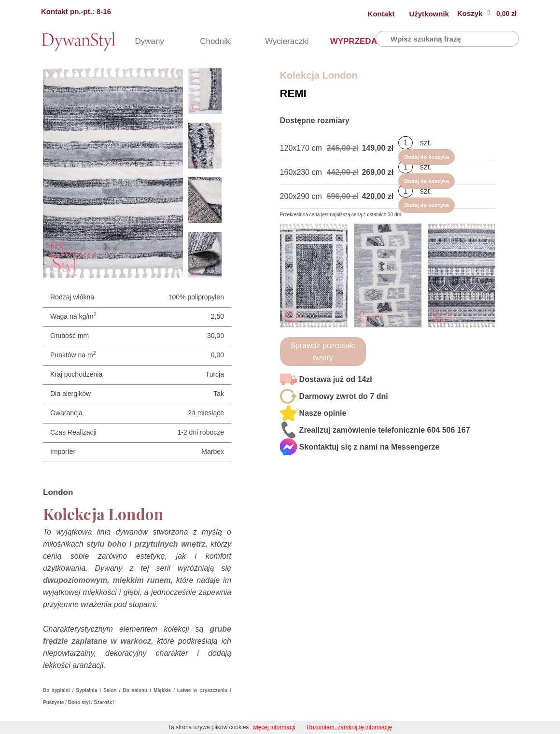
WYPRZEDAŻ (343, 41)
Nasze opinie (323, 413)
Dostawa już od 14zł (336, 379)
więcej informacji (274, 727)
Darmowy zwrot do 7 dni (344, 396)
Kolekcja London (319, 75)
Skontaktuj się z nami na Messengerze (370, 447)
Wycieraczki (278, 41)
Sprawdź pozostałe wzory (323, 352)
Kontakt (381, 14)
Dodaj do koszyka (466, 148)
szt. (426, 148)
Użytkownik (429, 14)
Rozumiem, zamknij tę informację (349, 727)
